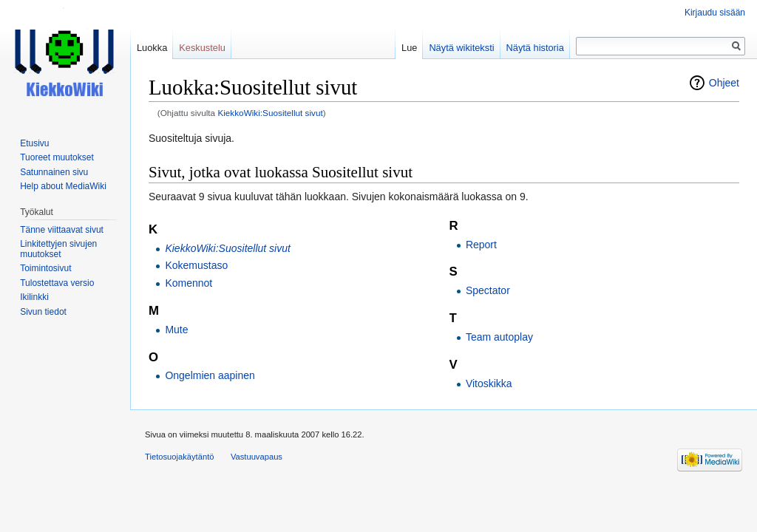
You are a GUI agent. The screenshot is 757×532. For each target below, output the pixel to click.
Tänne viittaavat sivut (62, 230)
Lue (409, 48)
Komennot (189, 283)
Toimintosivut (45, 268)
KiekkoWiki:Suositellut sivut (270, 113)
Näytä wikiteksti (461, 48)
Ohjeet (724, 83)
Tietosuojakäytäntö (180, 457)
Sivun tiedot (43, 312)
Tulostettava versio (57, 283)
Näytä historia (535, 48)
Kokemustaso (196, 265)
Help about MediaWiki (63, 186)
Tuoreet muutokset (57, 157)
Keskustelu (202, 48)
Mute (176, 330)
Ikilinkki (34, 297)
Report (481, 245)
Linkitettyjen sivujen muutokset (58, 249)
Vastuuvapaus (257, 457)
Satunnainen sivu (54, 172)
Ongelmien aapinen (210, 375)
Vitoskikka (489, 383)
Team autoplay (499, 337)
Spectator (488, 290)
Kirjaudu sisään (715, 13)
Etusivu (34, 143)
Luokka (152, 48)
